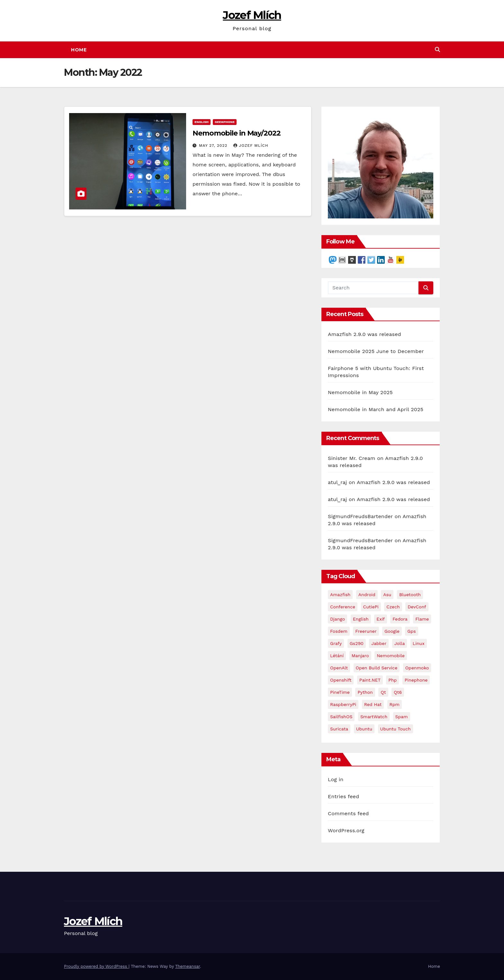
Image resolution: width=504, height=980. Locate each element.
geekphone (225, 122)
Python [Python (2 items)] (365, 692)
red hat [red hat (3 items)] (373, 704)
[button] (437, 50)
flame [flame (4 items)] (422, 619)
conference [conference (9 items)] (343, 607)
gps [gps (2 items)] (411, 631)
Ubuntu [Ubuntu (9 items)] (364, 729)
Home (79, 50)
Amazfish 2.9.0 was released (364, 334)
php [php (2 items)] (392, 680)
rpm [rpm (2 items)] (395, 704)
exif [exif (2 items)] (381, 619)
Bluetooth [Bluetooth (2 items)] (410, 595)
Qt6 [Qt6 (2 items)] (398, 692)
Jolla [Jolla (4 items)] (400, 643)
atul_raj (337, 482)
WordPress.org (346, 830)
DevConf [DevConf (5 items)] (417, 607)
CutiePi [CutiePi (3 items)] (371, 607)
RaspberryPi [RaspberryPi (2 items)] (343, 704)
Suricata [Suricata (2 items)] (339, 729)
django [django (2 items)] (337, 619)
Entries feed (343, 796)
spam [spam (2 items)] (402, 717)
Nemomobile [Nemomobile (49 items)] (391, 656)
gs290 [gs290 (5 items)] (357, 643)
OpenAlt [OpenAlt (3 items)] (339, 668)
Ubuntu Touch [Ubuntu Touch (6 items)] (396, 729)
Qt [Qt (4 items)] (383, 692)
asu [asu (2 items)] (387, 595)
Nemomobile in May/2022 (237, 133)
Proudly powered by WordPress (96, 966)
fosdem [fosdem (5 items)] (339, 631)
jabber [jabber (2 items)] (379, 643)
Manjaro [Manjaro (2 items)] (360, 656)
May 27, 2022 (214, 146)
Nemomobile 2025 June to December (376, 351)
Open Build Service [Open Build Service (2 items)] (377, 668)
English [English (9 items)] (361, 619)
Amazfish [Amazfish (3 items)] (340, 595)
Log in (336, 779)
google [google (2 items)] (392, 631)
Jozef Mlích (252, 15)
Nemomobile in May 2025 (360, 392)
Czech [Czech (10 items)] (393, 607)
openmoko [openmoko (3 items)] (417, 668)
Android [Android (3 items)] (367, 595)
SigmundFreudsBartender (360, 516)
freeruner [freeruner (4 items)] (366, 631)
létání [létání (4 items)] (337, 656)
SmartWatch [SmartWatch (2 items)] (374, 717)
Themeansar (188, 966)
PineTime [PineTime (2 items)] (340, 692)
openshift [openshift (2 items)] (341, 680)
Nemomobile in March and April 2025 (376, 409)
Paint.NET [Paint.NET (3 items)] (370, 680)
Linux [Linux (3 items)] (419, 643)
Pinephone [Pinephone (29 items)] (416, 680)
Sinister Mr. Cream (352, 458)
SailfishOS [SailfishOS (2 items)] (341, 717)
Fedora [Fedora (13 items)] (400, 619)
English (202, 122)
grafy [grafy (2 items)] (336, 643)
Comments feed (348, 813)
